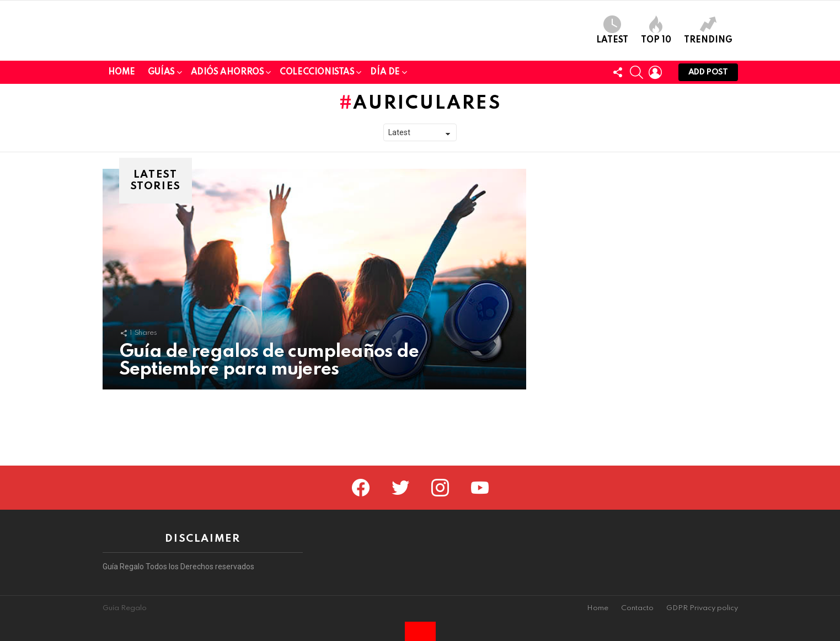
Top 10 (656, 68)
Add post (708, 151)
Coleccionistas (317, 150)
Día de (385, 150)
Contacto (637, 608)
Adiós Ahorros (228, 150)
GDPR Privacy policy (702, 608)
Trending (708, 68)
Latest (612, 68)
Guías (161, 150)
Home (122, 148)
